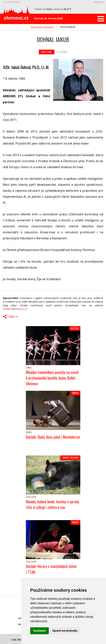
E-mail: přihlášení (19, 640)
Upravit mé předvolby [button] (65, 631)
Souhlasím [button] (39, 631)
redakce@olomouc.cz (15, 309)
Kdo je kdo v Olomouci (42, 27)
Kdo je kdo (47, 52)
